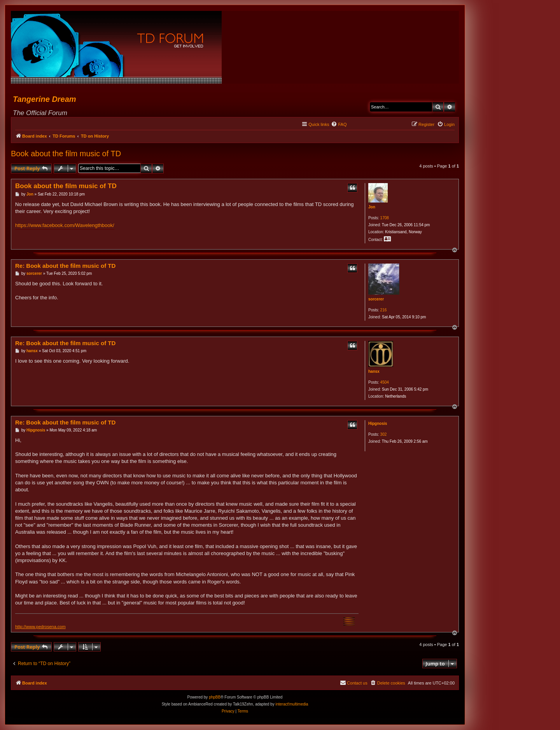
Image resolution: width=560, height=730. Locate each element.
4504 (385, 382)
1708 (385, 218)
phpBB (215, 697)
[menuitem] (339, 124)
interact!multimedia (292, 704)
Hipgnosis (378, 424)
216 (384, 310)
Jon (372, 207)
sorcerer (376, 299)
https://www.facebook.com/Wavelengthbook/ (65, 225)
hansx (374, 371)
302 (384, 434)
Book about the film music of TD (66, 154)
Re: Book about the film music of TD (65, 266)
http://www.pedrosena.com (40, 627)
